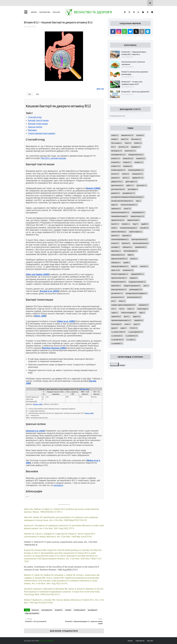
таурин (115, 313)
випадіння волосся (136, 155)
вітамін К (127, 162)
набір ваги (116, 262)
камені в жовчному (119, 232)
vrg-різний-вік (117, 340)
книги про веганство (139, 239)
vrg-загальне (117, 336)
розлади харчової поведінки (136, 293)
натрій (127, 262)
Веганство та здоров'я (93, 12)
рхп (114, 301)
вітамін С (139, 162)
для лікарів (133, 189)
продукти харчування (132, 286)
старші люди (142, 309)
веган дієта (117, 151)
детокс (126, 178)
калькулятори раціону (129, 228)
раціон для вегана (119, 289)
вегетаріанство (47, 610)
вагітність (123, 147)
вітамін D (116, 166)
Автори (34, 12)
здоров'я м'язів (133, 220)
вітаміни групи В (80, 610)
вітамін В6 (116, 162)
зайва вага (116, 208)
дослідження (93, 610)
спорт (131, 309)
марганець (116, 251)
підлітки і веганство (119, 278)
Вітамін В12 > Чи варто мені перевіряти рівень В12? (132, 83)
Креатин (126, 243)
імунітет (115, 224)
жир (138, 201)
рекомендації (136, 289)
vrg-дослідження (135, 332)
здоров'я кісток (118, 220)
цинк (137, 324)
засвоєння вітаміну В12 (120, 212)
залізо (127, 208)
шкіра (124, 328)
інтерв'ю (126, 224)
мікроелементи (118, 255)
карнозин (127, 235)
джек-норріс (131, 182)
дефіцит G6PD (117, 182)
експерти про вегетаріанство (122, 201)
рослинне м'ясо (118, 297)
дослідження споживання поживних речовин (127, 197)
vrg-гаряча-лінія (118, 332)
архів (125, 139)
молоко (134, 259)
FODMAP (133, 328)
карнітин (115, 235)
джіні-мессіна (117, 185)
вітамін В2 (141, 158)
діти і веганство (118, 189)
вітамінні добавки (136, 170)
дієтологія (142, 185)
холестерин (116, 324)
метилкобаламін (130, 251)
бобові (138, 143)
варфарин (136, 147)
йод (136, 224)
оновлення (128, 270)
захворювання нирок (119, 216)
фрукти (137, 316)
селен (122, 301)
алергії (115, 135)
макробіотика (141, 247)
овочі (134, 266)
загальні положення (129, 205)
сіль (114, 309)
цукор (114, 328)
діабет (130, 185)
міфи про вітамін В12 (32, 613)
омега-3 (115, 270)
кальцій (144, 228)
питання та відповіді (120, 274)
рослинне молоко (134, 297)
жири (115, 205)
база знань (136, 139)
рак (146, 286)
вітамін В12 (59, 610)
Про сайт (56, 12)
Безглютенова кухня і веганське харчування (133, 63)
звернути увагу (137, 216)
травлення (116, 316)
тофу (142, 313)
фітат (127, 316)
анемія (115, 139)
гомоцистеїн (137, 174)
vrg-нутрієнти (132, 336)
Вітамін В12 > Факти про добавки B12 (135, 92)
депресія (115, 178)
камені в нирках (136, 232)
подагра (134, 278)
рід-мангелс (117, 293)
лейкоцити (127, 247)
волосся (115, 174)
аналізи (140, 135)
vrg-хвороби (117, 343)
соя (122, 309)
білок (128, 143)
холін (128, 324)
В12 (113, 147)
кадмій (145, 224)
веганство (35, 610)
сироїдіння (143, 305)
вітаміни (68, 610)
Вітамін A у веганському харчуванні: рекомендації (135, 73)
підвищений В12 (137, 274)
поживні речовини (119, 282)
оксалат (144, 266)
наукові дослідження (120, 266)
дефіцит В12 (138, 178)
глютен (126, 174)
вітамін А (116, 158)
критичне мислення (141, 243)
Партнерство (45, 12)
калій (114, 228)
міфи (131, 255)
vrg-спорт (131, 340)
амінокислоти (127, 135)
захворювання (138, 212)
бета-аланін (117, 143)
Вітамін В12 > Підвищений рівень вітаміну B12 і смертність (134, 53)
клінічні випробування (120, 239)
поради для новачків (137, 282)
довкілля (115, 193)
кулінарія (115, 247)
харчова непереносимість (121, 320)
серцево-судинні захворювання (123, 305)
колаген (115, 243)
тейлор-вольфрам (129, 313)
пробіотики (116, 286)
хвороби (139, 320)
